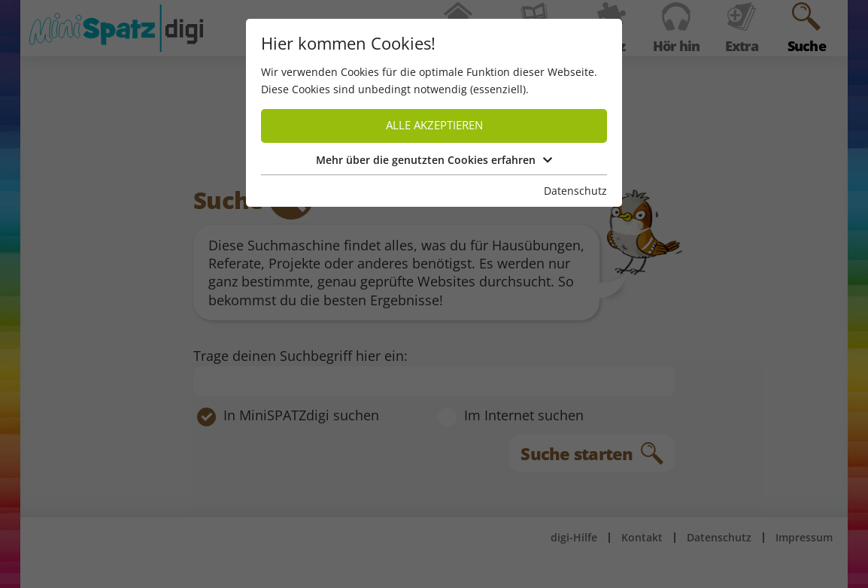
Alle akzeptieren (434, 125)
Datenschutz (575, 191)
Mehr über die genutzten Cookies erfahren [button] (434, 160)
